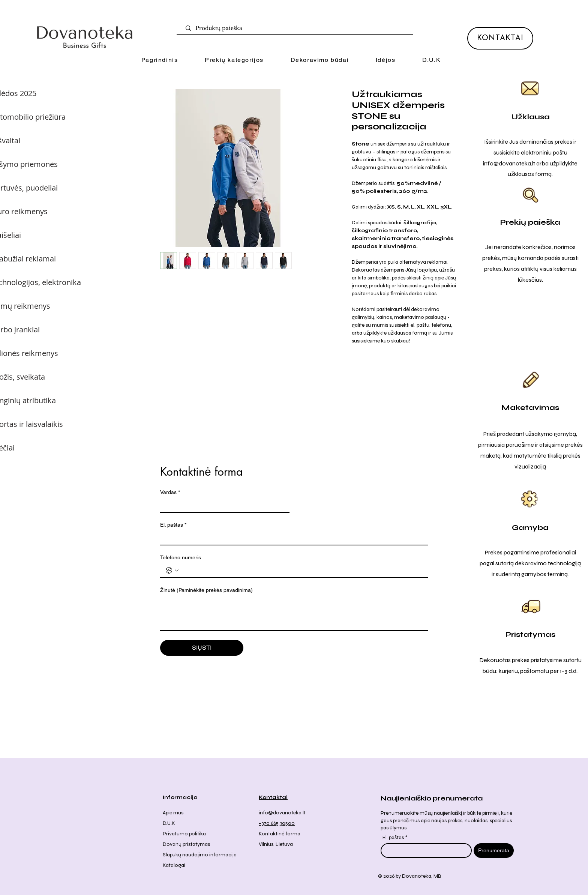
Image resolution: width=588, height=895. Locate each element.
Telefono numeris (181, 557)
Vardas (170, 492)
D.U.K (169, 823)
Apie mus (173, 813)
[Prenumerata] (494, 851)
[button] (234, 60)
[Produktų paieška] (296, 29)
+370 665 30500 (277, 823)
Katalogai (174, 865)
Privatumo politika (184, 834)
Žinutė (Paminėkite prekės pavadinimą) (206, 590)
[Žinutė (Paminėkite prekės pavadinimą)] (294, 613)
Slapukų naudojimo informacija (200, 855)
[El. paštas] (292, 538)
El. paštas (173, 525)
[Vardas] (223, 505)
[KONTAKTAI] (500, 38)
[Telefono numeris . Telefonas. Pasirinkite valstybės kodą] (172, 571)
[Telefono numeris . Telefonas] (301, 571)
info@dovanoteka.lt (509, 163)
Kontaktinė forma (280, 834)
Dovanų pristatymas (186, 844)
